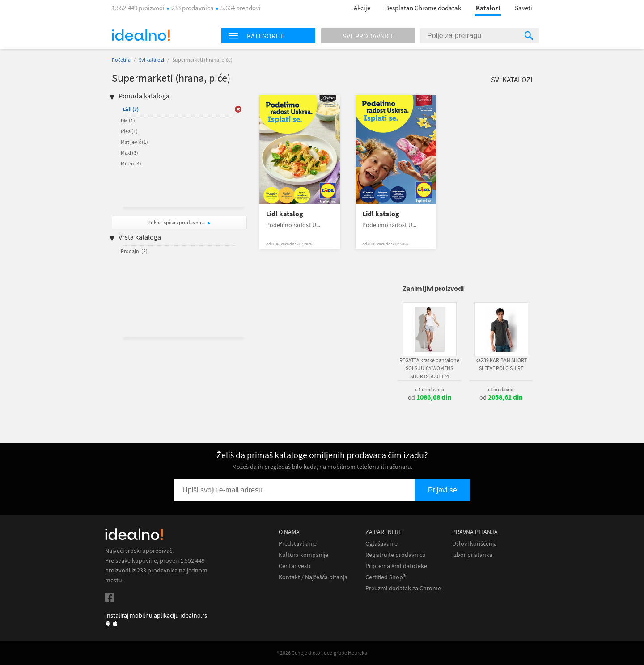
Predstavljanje (298, 544)
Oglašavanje (381, 544)
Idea (129, 131)
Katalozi (488, 8)
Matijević (134, 142)
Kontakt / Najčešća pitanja (313, 577)
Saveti (523, 8)
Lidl (131, 109)
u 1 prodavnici (430, 389)
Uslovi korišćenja (475, 544)
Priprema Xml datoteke (396, 566)
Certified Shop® (386, 577)
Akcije (362, 8)
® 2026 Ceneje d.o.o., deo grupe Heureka (322, 653)
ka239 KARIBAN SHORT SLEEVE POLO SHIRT (501, 364)
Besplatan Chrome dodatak (423, 8)
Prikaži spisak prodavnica (176, 222)
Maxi (129, 153)
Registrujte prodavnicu (396, 555)
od (430, 397)
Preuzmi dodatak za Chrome (403, 588)
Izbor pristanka (472, 555)
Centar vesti (294, 566)
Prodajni (134, 251)
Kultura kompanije (303, 555)
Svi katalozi (151, 60)
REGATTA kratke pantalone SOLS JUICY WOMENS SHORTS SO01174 (429, 368)
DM (128, 120)
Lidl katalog (285, 214)
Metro (131, 163)
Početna (121, 60)
